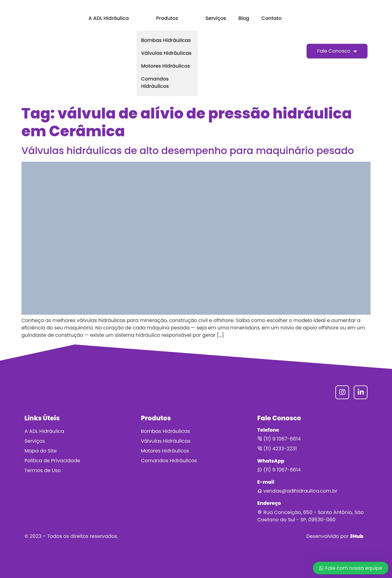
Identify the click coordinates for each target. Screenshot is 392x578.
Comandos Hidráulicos (155, 83)
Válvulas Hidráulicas (166, 53)
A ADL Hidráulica (109, 18)
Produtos (167, 18)
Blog (244, 18)
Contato (272, 18)
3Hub (356, 536)
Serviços (216, 18)
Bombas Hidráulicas (166, 40)
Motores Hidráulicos (166, 66)
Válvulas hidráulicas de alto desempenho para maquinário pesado (188, 150)
